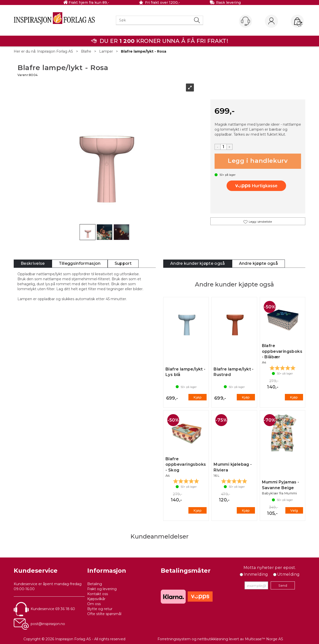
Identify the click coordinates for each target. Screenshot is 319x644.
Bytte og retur (100, 609)
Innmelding (256, 574)
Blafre (86, 51)
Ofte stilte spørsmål (104, 614)
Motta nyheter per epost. (270, 568)
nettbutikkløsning (213, 639)
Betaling (95, 584)
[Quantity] (224, 147)
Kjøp (258, 161)
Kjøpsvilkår (96, 599)
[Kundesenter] (245, 21)
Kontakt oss (98, 594)
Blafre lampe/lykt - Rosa (144, 51)
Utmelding (288, 574)
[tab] (33, 264)
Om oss (94, 604)
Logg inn (271, 21)
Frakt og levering (102, 589)
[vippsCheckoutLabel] (258, 186)
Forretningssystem (174, 639)
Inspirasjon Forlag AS (55, 51)
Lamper (106, 51)
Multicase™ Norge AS (264, 639)
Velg (294, 510)
